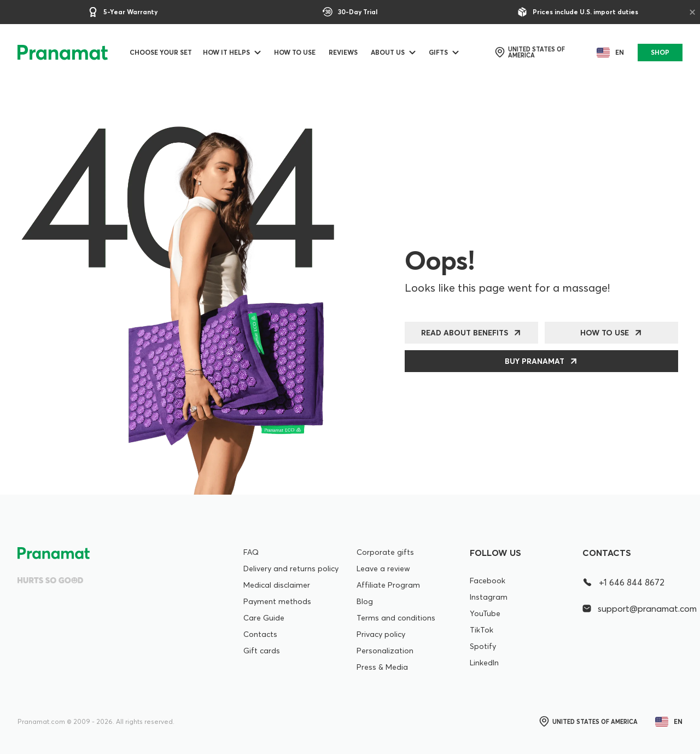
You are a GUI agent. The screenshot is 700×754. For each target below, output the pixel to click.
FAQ (251, 552)
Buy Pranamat (535, 361)
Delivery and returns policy (291, 569)
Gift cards (262, 651)
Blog (365, 601)
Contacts (260, 634)
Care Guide (264, 618)
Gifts (438, 52)
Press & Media (382, 667)
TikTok (482, 630)
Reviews (343, 52)
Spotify (483, 646)
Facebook (488, 581)
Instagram (489, 597)
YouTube (485, 613)
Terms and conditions (396, 618)
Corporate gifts (385, 552)
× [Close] (692, 11)
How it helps (226, 52)
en (608, 53)
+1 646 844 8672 (623, 582)
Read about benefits (465, 333)
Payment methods (277, 601)
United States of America (529, 53)
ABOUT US (388, 52)
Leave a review (383, 569)
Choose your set (161, 52)
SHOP (660, 52)
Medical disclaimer (277, 585)
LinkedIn (484, 663)
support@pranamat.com (632, 608)
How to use (295, 52)
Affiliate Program (388, 585)
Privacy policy (381, 634)
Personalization (385, 651)
